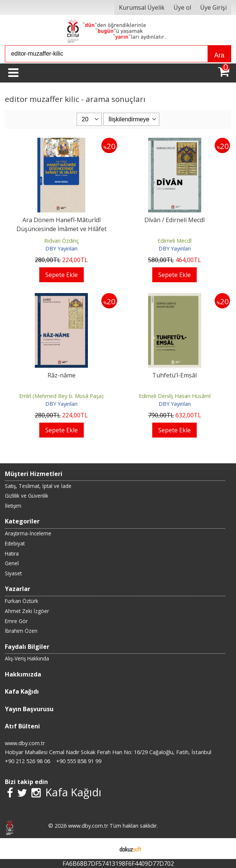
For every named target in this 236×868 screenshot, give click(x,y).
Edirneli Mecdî (174, 241)
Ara (219, 55)
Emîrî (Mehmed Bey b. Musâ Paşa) (61, 396)
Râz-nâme (62, 375)
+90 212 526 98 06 (27, 761)
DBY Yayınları (61, 248)
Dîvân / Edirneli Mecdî (174, 220)
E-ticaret (106, 849)
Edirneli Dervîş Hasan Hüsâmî (175, 396)
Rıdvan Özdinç (62, 241)
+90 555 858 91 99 (79, 761)
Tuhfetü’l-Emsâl (174, 375)
